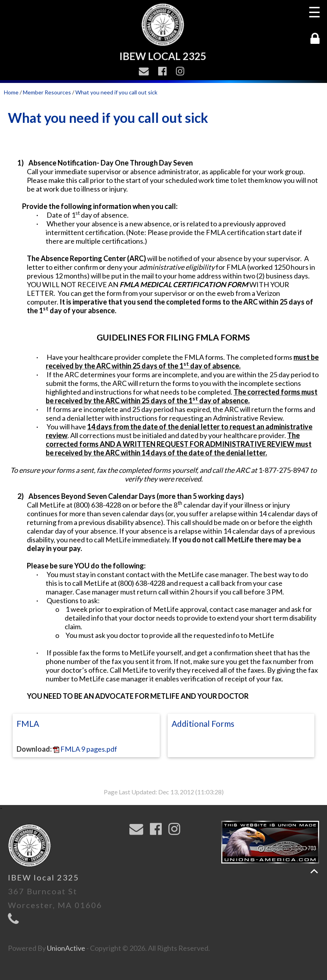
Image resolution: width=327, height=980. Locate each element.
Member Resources (47, 92)
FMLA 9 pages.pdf (85, 749)
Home (11, 92)
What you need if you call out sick (116, 92)
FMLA (28, 723)
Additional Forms (203, 723)
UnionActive (66, 948)
